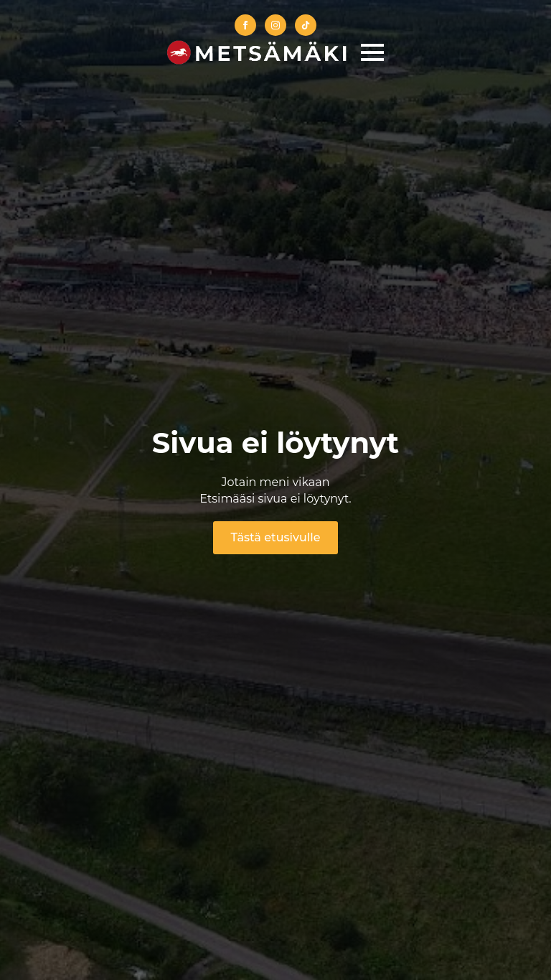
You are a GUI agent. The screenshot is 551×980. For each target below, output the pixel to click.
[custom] (306, 25)
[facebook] (245, 25)
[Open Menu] (372, 52)
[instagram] (275, 25)
